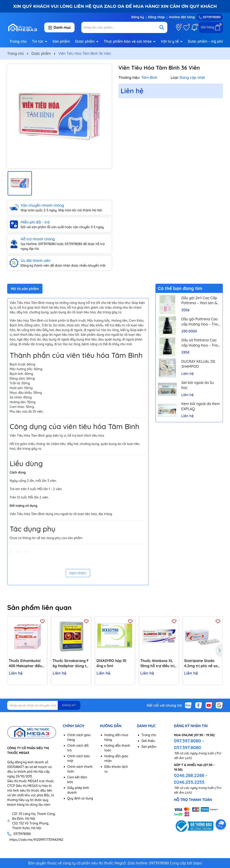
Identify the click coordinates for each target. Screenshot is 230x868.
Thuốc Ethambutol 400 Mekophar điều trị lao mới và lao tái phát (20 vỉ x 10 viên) (26, 663)
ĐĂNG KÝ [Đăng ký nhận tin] (69, 705)
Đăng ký (137, 17)
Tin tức (38, 41)
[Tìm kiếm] (162, 27)
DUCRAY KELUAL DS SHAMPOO (198, 364)
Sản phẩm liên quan (39, 607)
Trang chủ (18, 41)
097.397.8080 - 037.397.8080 (189, 744)
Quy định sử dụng (80, 798)
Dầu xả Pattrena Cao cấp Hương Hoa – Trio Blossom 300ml (200, 343)
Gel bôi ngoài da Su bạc (198, 385)
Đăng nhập (157, 17)
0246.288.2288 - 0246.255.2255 (191, 779)
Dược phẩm (86, 41)
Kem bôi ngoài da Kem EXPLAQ (200, 406)
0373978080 (210, 17)
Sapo (198, 863)
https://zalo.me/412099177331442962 (36, 840)
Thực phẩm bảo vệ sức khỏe (128, 41)
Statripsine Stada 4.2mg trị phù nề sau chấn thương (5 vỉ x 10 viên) (202, 663)
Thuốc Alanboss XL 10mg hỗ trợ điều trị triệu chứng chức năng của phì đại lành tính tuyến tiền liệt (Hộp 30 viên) (157, 663)
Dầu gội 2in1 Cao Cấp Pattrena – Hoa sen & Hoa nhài (199, 301)
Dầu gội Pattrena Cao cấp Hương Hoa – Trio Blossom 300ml (200, 322)
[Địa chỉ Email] (44, 705)
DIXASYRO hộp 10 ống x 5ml (111, 663)
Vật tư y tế (170, 41)
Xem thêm (78, 573)
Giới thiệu (148, 741)
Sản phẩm (61, 41)
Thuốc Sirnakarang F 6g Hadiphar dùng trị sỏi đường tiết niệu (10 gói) (71, 663)
